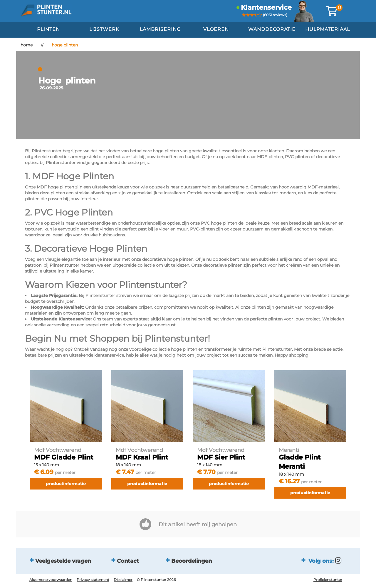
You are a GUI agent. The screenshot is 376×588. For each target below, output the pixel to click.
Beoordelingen (192, 561)
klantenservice (266, 7)
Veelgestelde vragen (63, 561)
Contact (128, 561)
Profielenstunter (328, 580)
